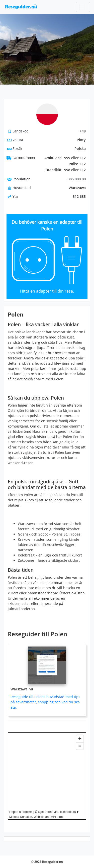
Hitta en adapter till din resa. (47, 291)
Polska (80, 149)
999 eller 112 (65, 158)
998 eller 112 (66, 170)
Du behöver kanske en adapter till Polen (47, 225)
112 (77, 164)
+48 (83, 131)
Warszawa (77, 188)
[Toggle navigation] (83, 7)
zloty (81, 140)
